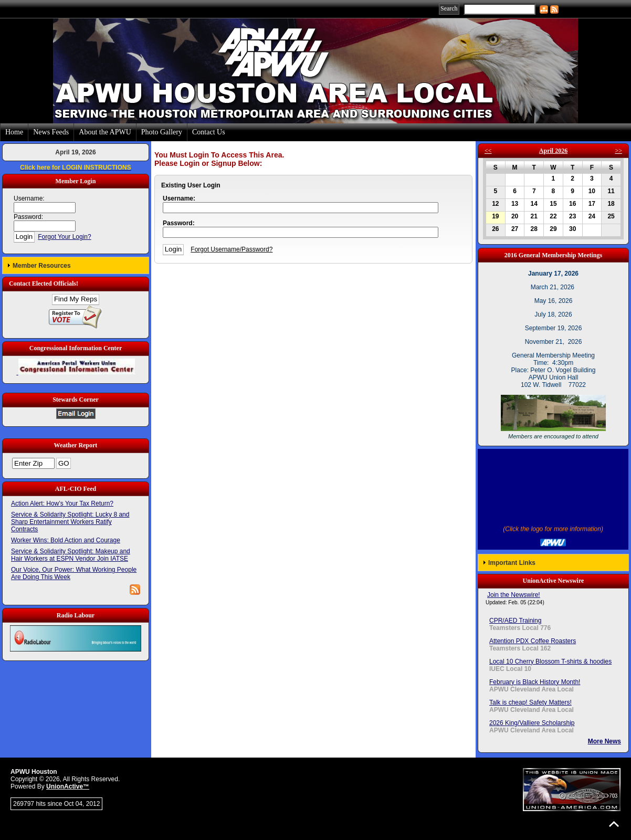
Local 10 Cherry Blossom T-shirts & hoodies (550, 661)
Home (14, 132)
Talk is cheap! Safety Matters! (530, 702)
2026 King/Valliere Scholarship (532, 723)
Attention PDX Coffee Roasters (533, 641)
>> (618, 151)
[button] (76, 265)
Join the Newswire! (514, 595)
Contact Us (209, 132)
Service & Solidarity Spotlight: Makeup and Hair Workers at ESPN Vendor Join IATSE (71, 555)
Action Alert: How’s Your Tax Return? (62, 503)
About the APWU (105, 132)
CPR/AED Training (515, 621)
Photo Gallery (162, 132)
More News (604, 741)
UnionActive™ (68, 786)
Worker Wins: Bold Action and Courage (66, 540)
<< (488, 151)
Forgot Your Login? (64, 237)
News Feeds (51, 132)
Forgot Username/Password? (232, 249)
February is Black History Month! (535, 682)
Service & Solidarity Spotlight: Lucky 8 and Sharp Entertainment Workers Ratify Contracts (70, 522)
